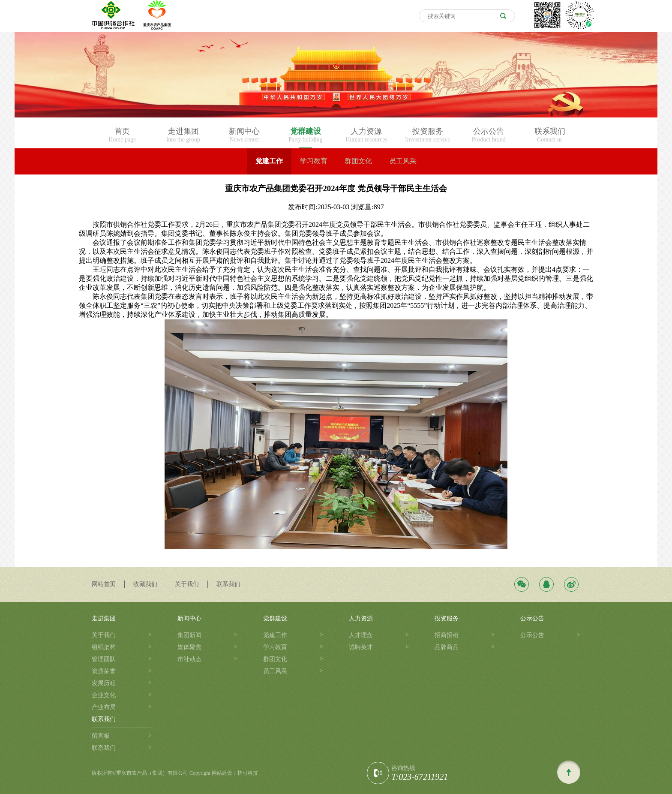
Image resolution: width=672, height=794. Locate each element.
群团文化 (358, 161)
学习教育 (314, 161)
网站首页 (104, 584)
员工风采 (403, 161)
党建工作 (269, 161)
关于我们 (187, 584)
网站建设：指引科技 (235, 773)
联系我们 (228, 584)
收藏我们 (145, 584)
